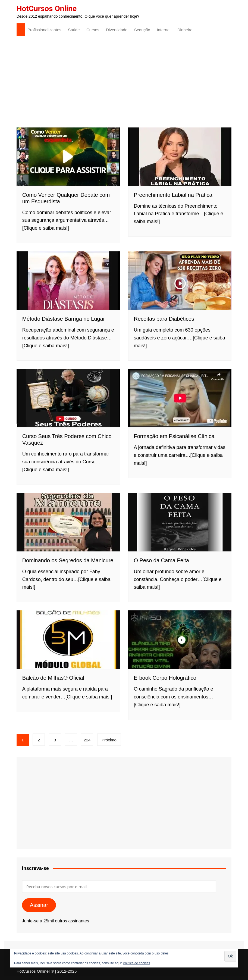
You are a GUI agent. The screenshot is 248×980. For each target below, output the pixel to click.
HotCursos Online (47, 9)
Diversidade (117, 30)
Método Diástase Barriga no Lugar (64, 319)
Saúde (74, 30)
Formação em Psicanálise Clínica (174, 436)
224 (87, 740)
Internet (164, 30)
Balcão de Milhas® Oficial (53, 678)
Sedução (142, 30)
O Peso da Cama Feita (161, 560)
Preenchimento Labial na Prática (173, 195)
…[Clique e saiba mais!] (86, 697)
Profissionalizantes (44, 30)
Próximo (109, 740)
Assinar (39, 905)
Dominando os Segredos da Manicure (68, 560)
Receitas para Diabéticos (164, 319)
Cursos (93, 30)
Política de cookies (136, 963)
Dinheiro (185, 30)
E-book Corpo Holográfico (165, 678)
